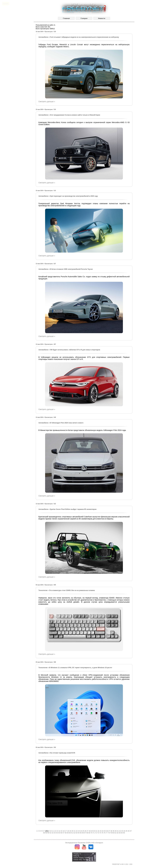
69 (90, 833)
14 (60, 831)
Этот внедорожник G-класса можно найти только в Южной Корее (75, 115)
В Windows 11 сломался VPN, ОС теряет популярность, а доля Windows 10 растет (81, 668)
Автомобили (43, 37)
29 (92, 831)
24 (81, 831)
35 (105, 831)
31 (96, 831)
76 (105, 833)
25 (83, 831)
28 (90, 831)
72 (96, 833)
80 (113, 833)
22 (77, 831)
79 (111, 833)
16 (64, 831)
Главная (66, 18)
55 (59, 833)
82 (118, 833)
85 (124, 833)
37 (109, 831)
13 (57, 831)
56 (62, 833)
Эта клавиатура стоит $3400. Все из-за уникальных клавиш (72, 590)
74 (100, 833)
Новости (102, 18)
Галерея (84, 18)
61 (72, 833)
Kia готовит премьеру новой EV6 (62, 753)
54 (57, 833)
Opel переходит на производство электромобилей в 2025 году (74, 196)
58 (66, 833)
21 (75, 831)
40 (116, 831)
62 (74, 833)
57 (64, 833)
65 (81, 833)
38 (112, 831)
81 (116, 833)
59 (68, 833)
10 (51, 831)
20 (73, 831)
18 (68, 831)
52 (53, 833)
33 (101, 831)
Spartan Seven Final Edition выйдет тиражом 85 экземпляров (73, 509)
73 (98, 833)
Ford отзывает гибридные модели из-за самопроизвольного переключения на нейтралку (84, 37)
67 (85, 833)
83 (120, 833)
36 (107, 831)
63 (77, 833)
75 (103, 833)
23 (79, 831)
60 (70, 833)
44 (125, 831)
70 (92, 833)
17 (66, 831)
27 (88, 831)
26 (86, 831)
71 (94, 833)
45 (127, 831)
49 (46, 833)
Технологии (43, 590)
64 (79, 833)
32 (99, 831)
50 (49, 833)
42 (120, 831)
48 (44, 833)
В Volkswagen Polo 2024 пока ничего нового (67, 423)
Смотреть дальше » (47, 101)
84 (122, 833)
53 (55, 833)
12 (55, 831)
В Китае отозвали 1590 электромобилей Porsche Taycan (71, 269)
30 (94, 831)
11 (53, 831)
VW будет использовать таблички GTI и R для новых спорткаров (75, 350)
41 (118, 831)
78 (109, 833)
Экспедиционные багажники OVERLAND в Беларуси (84, 843)
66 (83, 833)
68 (87, 833)
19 (70, 831)
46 (129, 831)
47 (131, 831)
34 (103, 831)
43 (122, 831)
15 (62, 831)
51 (51, 833)
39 (114, 831)
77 (107, 833)
